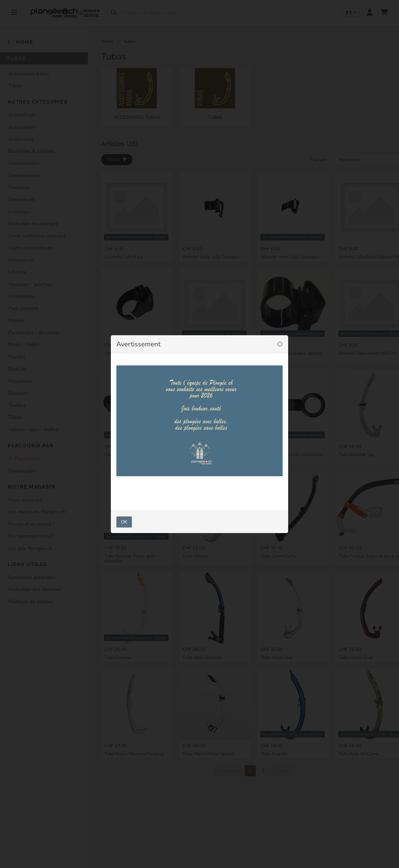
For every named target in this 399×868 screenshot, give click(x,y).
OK (124, 522)
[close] (280, 344)
